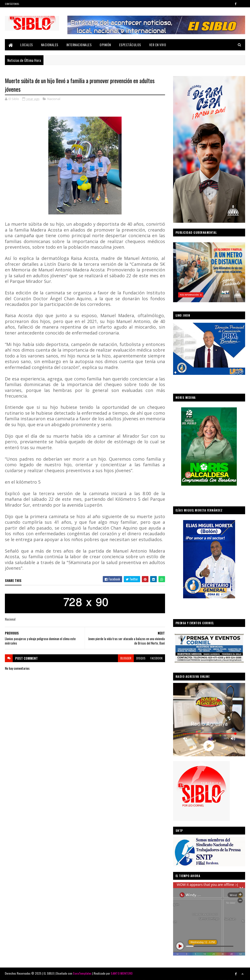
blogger (126, 658)
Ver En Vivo (158, 45)
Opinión (105, 45)
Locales (27, 45)
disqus (141, 658)
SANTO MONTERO (122, 973)
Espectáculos (130, 45)
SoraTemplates (82, 973)
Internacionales (79, 45)
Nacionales (50, 45)
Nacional (54, 99)
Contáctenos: (12, 4)
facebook (156, 658)
